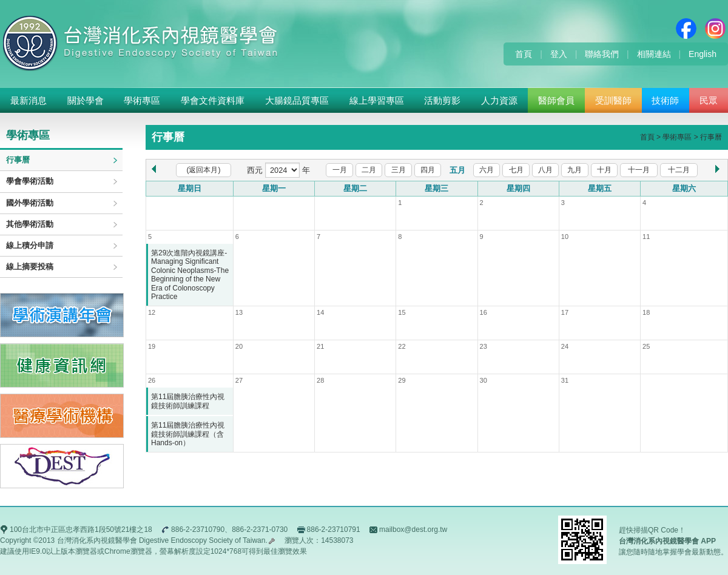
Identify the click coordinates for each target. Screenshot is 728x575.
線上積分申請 (30, 245)
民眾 (709, 100)
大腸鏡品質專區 (297, 100)
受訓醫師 (613, 100)
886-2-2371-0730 (260, 530)
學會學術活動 (30, 181)
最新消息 (29, 100)
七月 (516, 170)
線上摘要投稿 (30, 267)
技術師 (665, 100)
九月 (575, 170)
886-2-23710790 (198, 530)
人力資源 (499, 100)
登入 (559, 54)
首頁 (524, 54)
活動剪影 (442, 100)
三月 (399, 170)
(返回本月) (204, 170)
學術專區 (142, 100)
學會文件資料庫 (213, 100)
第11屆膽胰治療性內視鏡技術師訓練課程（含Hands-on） (188, 434)
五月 (457, 170)
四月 (428, 170)
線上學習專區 (377, 100)
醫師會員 (556, 100)
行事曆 (18, 160)
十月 (604, 170)
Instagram (715, 29)
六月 (487, 170)
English (703, 54)
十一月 (639, 170)
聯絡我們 (602, 54)
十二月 (679, 170)
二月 (369, 170)
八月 (545, 170)
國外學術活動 (30, 203)
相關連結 (654, 54)
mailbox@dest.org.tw (413, 530)
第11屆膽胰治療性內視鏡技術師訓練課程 (188, 401)
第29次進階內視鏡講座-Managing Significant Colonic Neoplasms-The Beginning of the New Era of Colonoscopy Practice (190, 275)
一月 (340, 170)
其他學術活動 (30, 224)
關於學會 (86, 100)
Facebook (686, 29)
